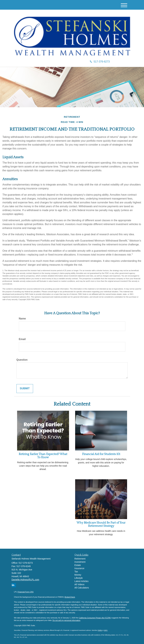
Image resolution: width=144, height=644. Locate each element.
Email (22, 339)
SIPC (106, 630)
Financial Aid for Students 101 (101, 454)
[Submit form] (25, 389)
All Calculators (82, 588)
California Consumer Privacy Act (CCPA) (95, 618)
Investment (80, 562)
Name (22, 319)
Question (22, 360)
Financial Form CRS (26, 592)
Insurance (79, 568)
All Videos (79, 584)
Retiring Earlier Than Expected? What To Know (43, 456)
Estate (78, 565)
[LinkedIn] (14, 585)
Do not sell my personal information (66, 620)
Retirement (80, 559)
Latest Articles (82, 581)
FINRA (100, 630)
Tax (76, 572)
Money (78, 575)
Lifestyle (79, 578)
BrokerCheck (70, 597)
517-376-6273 (100, 62)
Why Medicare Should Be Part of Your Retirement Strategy (101, 524)
